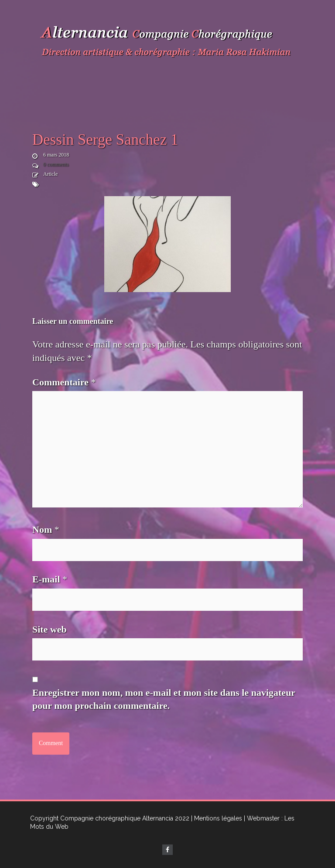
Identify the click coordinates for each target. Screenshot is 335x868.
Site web (50, 629)
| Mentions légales (217, 818)
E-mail (50, 579)
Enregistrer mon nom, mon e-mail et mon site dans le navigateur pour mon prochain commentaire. (164, 699)
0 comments (56, 164)
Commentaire (64, 382)
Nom (46, 529)
